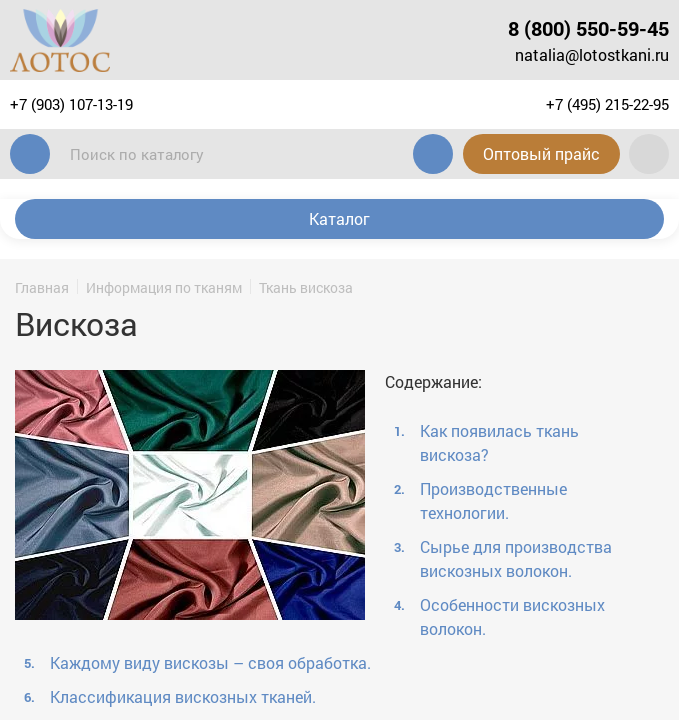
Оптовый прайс (540, 153)
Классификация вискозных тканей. (183, 696)
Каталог (339, 218)
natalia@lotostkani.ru (592, 54)
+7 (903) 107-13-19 (71, 104)
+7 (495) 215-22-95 (607, 104)
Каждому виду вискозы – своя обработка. (210, 662)
